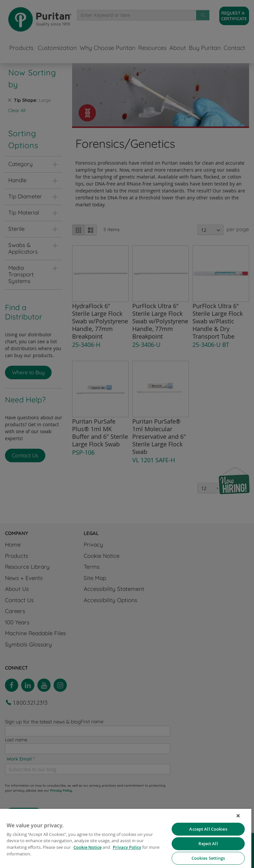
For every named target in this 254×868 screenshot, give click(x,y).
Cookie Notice (87, 847)
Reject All (208, 844)
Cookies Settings (208, 858)
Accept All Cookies (208, 829)
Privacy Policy (127, 847)
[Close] (238, 816)
